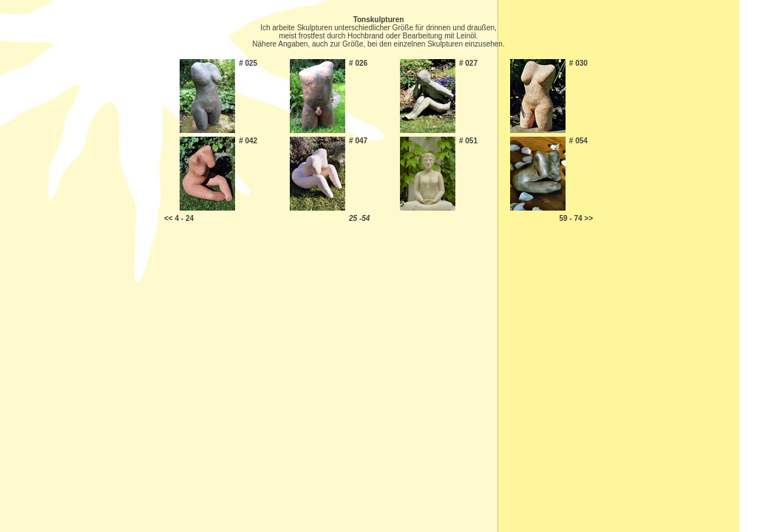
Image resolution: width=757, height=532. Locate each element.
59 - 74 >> (576, 218)
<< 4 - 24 (179, 218)
